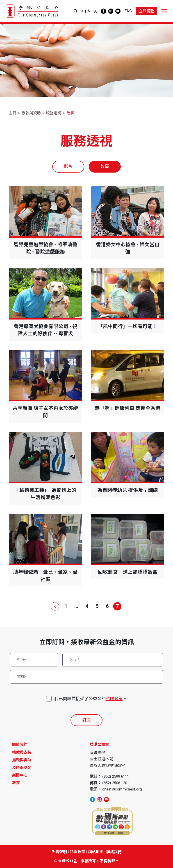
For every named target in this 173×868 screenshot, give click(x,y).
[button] (75, 11)
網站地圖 (96, 852)
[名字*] (113, 660)
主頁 (13, 113)
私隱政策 (114, 699)
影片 (68, 166)
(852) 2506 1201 (116, 783)
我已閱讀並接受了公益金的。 (91, 699)
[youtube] (118, 11)
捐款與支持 (22, 752)
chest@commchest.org (122, 789)
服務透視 (54, 113)
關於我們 (20, 744)
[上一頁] (56, 606)
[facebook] (104, 11)
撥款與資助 (31, 113)
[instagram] (111, 11)
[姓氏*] (34, 660)
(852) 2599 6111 (116, 776)
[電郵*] (87, 677)
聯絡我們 (114, 852)
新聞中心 (20, 775)
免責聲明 (59, 852)
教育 (16, 783)
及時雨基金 (22, 768)
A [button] (82, 11)
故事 (70, 113)
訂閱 (86, 720)
